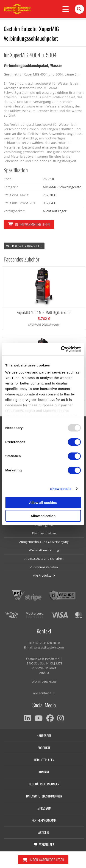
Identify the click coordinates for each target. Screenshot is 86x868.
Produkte (44, 748)
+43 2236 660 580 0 (47, 643)
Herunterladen (44, 760)
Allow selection (43, 516)
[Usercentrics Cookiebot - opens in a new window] (61, 349)
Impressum (44, 808)
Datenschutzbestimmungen (44, 796)
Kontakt (44, 772)
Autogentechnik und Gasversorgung (44, 542)
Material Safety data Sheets (24, 246)
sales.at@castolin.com (49, 647)
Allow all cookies (43, 503)
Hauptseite (44, 736)
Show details (61, 489)
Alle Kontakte (44, 693)
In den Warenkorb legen (29, 224)
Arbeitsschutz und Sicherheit (44, 559)
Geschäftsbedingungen (44, 784)
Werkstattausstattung (44, 550)
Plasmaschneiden (44, 533)
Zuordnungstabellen (44, 567)
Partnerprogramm (44, 820)
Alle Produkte (44, 575)
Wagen (44, 844)
